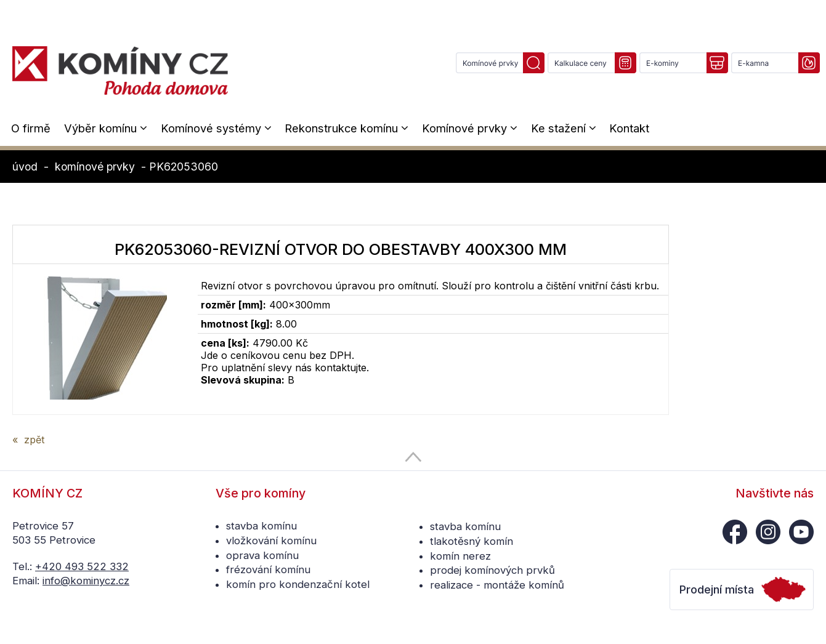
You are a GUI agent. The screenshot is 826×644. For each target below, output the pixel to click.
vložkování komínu (271, 541)
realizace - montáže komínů (497, 585)
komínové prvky (95, 167)
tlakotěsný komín (472, 541)
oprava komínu (262, 555)
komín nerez (460, 556)
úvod (25, 167)
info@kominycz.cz (86, 581)
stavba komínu (261, 526)
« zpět (28, 440)
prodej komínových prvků (492, 570)
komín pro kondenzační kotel (298, 584)
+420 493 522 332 (82, 566)
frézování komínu (268, 570)
